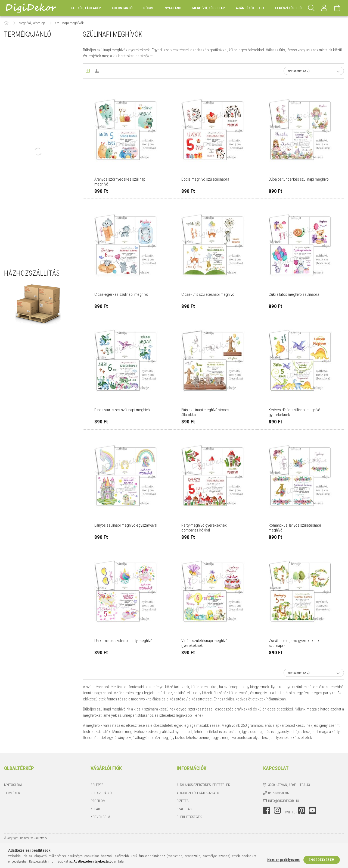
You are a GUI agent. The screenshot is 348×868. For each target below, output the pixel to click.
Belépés (97, 785)
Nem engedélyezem (284, 860)
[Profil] (324, 8)
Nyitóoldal (13, 785)
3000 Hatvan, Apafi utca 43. (289, 785)
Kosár (95, 809)
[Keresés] (311, 8)
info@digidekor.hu (284, 801)
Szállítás (184, 809)
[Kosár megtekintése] (337, 8)
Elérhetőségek (189, 817)
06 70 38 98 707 (279, 793)
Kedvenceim (100, 817)
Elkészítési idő (288, 8)
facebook (267, 810)
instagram (277, 810)
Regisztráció (101, 793)
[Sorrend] (314, 71)
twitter (291, 812)
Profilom (98, 801)
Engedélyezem (322, 860)
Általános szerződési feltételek (203, 785)
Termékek (12, 793)
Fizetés (183, 801)
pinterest (302, 810)
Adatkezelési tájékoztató (198, 793)
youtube (312, 810)
